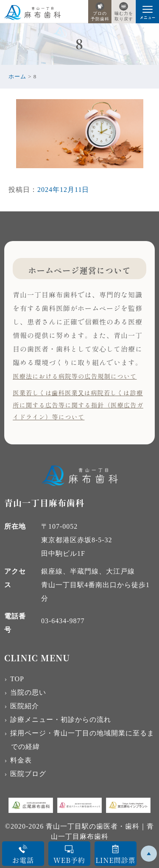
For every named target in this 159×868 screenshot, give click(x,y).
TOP (17, 679)
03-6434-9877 (63, 621)
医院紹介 (25, 706)
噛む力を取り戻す (124, 12)
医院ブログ (28, 774)
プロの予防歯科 (100, 12)
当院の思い (28, 692)
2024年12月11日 (63, 190)
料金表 (21, 760)
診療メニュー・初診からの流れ (61, 720)
